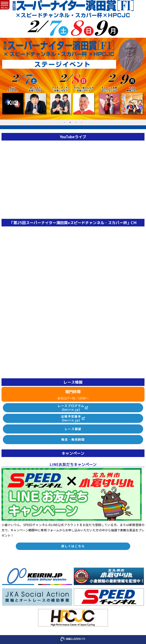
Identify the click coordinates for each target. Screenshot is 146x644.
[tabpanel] (73, 79)
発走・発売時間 (73, 440)
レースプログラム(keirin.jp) (71, 408)
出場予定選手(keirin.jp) (71, 418)
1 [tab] (64, 123)
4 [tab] (82, 123)
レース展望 (73, 429)
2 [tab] (70, 123)
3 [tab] (76, 123)
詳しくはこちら (73, 546)
